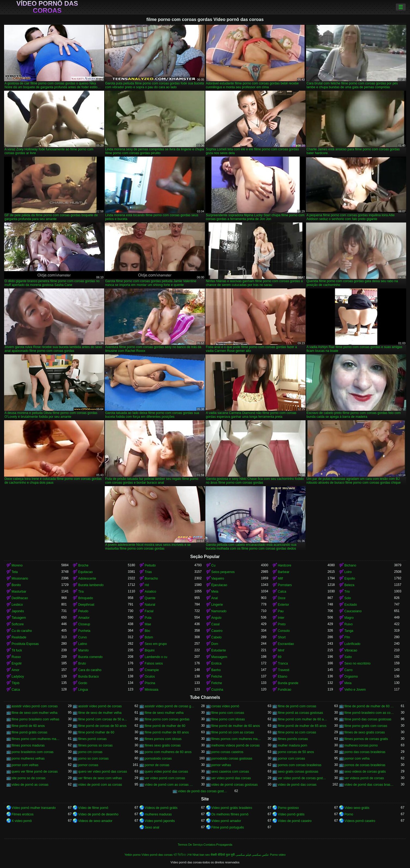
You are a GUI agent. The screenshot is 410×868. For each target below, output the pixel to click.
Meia (215, 592)
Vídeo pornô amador (226, 821)
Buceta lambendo (91, 585)
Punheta (84, 631)
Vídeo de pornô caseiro (295, 821)
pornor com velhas (25, 765)
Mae (148, 624)
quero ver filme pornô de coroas (35, 772)
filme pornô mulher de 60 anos (167, 732)
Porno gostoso (288, 808)
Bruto (82, 663)
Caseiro (217, 631)
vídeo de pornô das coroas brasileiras (369, 785)
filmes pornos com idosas (163, 739)
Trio (347, 592)
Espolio (350, 578)
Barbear (284, 572)
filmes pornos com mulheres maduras (236, 739)
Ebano (283, 677)
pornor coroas (88, 765)
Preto (282, 624)
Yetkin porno (132, 855)
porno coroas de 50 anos (296, 752)
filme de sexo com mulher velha (35, 713)
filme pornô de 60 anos (28, 726)
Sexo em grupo (156, 644)
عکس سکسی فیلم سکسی (252, 855)
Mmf (281, 650)
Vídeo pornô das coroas (47, 7)
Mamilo (83, 650)
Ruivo (349, 624)
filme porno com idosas (228, 719)
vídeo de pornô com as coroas (100, 785)
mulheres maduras (158, 814)
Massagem (219, 657)
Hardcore (284, 565)
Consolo (284, 631)
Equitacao (85, 572)
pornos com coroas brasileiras (300, 765)
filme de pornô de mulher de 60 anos (369, 706)
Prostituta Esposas (25, 644)
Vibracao (351, 650)
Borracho (151, 578)
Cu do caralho (22, 631)
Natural (150, 605)
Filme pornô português (228, 827)
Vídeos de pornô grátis (161, 808)
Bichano (350, 565)
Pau (281, 611)
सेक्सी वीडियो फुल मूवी (223, 855)
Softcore (18, 624)
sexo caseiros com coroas (230, 772)
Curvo (82, 637)
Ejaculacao (219, 585)
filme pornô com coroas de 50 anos (103, 719)
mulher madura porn (292, 745)
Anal (215, 598)
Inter (281, 618)
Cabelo (217, 637)
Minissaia (152, 690)
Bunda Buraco (88, 677)
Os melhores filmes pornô (230, 814)
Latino (83, 644)
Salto (348, 657)
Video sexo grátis (357, 808)
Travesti (283, 670)
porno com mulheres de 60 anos (168, 752)
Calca (282, 592)
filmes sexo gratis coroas (163, 745)
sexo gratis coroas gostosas (298, 772)
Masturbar (19, 592)
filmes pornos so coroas (95, 745)
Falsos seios (154, 663)
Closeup (84, 624)
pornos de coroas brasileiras (365, 765)
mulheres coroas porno (361, 745)
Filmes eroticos (23, 814)
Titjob (16, 683)
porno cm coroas (90, 752)
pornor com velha (357, 759)
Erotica (216, 663)
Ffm (347, 637)
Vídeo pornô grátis (291, 814)
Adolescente (87, 578)
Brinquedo (86, 598)
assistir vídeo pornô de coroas (100, 706)
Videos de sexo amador (95, 821)
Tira (81, 592)
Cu (213, 565)
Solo (348, 598)
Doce (282, 598)
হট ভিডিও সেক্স (183, 855)
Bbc (148, 631)
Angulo (216, 618)
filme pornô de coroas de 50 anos (102, 726)
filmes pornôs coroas (293, 739)
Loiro (348, 572)
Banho (216, 670)
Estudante (219, 650)
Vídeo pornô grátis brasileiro (232, 808)
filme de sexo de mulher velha (100, 713)
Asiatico (150, 592)
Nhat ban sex (201, 855)
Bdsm (149, 637)
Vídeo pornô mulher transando (34, 808)
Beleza (349, 585)
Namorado (219, 611)
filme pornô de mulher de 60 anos (236, 726)
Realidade (19, 637)
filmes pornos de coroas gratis (366, 739)
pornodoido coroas (158, 759)
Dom (215, 644)
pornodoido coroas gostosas (232, 759)
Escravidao (286, 644)
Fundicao (284, 690)
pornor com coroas (291, 759)
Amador (84, 618)
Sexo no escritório (357, 663)
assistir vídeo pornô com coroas (35, 706)
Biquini (150, 650)
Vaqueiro (218, 578)
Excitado (351, 605)
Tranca (283, 663)
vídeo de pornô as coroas (30, 785)
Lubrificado (352, 644)
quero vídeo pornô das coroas (166, 772)
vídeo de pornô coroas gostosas (235, 785)
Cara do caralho (90, 670)
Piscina (150, 683)
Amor (16, 670)
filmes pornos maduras (28, 745)
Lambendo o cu (156, 657)
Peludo (83, 611)
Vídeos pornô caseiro (360, 821)
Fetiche (217, 677)
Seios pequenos (223, 572)
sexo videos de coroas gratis (365, 772)
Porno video (278, 855)
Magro (349, 618)
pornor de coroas (157, 765)
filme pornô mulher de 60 (96, 732)
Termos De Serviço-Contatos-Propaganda (205, 845)
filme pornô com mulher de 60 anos (303, 719)
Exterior (283, 605)
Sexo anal (152, 827)
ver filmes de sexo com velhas (100, 778)
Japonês (18, 611)
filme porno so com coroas (297, 732)
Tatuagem (19, 618)
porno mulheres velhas (28, 759)
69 (280, 657)
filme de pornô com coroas (297, 706)
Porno (349, 814)
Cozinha (217, 690)
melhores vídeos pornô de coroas (236, 745)
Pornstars (285, 585)
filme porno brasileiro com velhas (36, 719)
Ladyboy (18, 677)
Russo (16, 657)
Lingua (83, 690)
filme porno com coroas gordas (167, 719)
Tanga (349, 631)
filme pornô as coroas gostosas (300, 713)
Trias (148, 572)
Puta (148, 618)
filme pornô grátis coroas (30, 732)
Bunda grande (288, 683)
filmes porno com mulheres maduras (37, 739)
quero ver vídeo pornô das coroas (102, 772)
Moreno (17, 565)
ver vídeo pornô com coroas (165, 778)
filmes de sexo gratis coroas (365, 732)
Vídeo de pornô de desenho (98, 814)
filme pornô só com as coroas (233, 732)
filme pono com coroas (228, 713)
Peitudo (150, 565)
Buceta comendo (90, 657)
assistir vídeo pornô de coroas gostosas (170, 706)
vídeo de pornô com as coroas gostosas (170, 785)
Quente (150, 598)
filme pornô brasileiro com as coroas (369, 713)
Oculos (150, 677)
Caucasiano (353, 611)
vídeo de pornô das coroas (297, 785)
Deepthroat (86, 605)
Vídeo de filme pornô (93, 808)
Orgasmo (351, 677)
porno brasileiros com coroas (33, 752)
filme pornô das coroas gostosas (368, 719)
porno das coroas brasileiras (365, 752)
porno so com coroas (93, 759)
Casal (216, 624)
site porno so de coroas (29, 778)
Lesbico (17, 605)
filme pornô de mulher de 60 (165, 726)
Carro (349, 670)
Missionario (20, 578)
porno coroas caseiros (227, 752)
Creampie (152, 670)
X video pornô (22, 821)
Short (282, 637)
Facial (149, 611)
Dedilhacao (20, 598)
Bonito (16, 585)
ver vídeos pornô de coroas (364, 778)
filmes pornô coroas (92, 739)
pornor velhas (221, 765)
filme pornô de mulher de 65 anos (302, 726)
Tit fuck (17, 650)
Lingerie (217, 605)
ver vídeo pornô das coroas (231, 778)
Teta (15, 572)
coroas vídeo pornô (225, 706)
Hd (147, 585)
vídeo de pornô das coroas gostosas (203, 791)
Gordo (83, 683)
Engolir (17, 663)
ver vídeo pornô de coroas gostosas (303, 778)
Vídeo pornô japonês (160, 821)
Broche (83, 565)
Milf (280, 578)
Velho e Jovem (355, 690)
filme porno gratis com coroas (366, 726)
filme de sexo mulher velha (164, 713)
